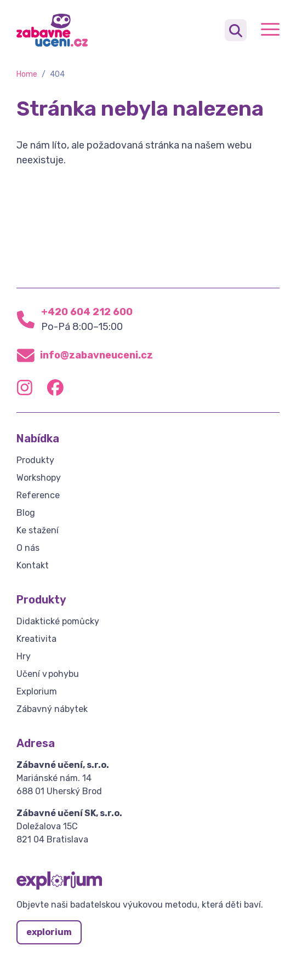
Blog (26, 513)
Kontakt (33, 565)
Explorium (37, 691)
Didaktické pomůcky (58, 621)
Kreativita (36, 639)
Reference (38, 495)
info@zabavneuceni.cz (96, 355)
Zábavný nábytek (52, 709)
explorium (49, 932)
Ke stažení (38, 530)
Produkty (35, 460)
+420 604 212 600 (87, 312)
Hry (24, 656)
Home (27, 74)
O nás (28, 548)
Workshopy (39, 478)
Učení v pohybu (48, 674)
